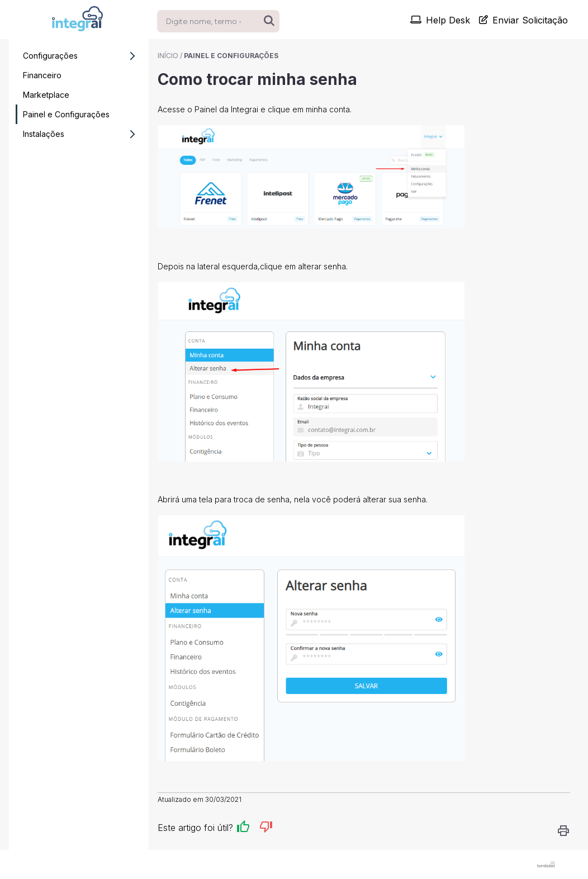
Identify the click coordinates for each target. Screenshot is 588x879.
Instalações (82, 134)
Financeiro (42, 75)
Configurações (82, 56)
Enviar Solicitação (523, 20)
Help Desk (440, 20)
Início (168, 56)
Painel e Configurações (66, 114)
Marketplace (46, 95)
